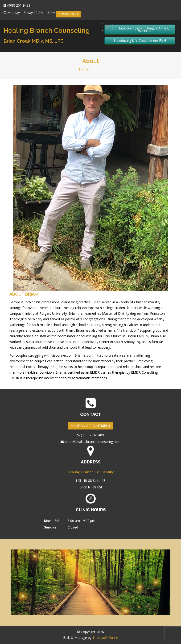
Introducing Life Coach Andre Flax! (140, 40)
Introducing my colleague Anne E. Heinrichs (144, 29)
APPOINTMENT (68, 14)
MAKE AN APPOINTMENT (90, 426)
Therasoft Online (105, 638)
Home (84, 69)
